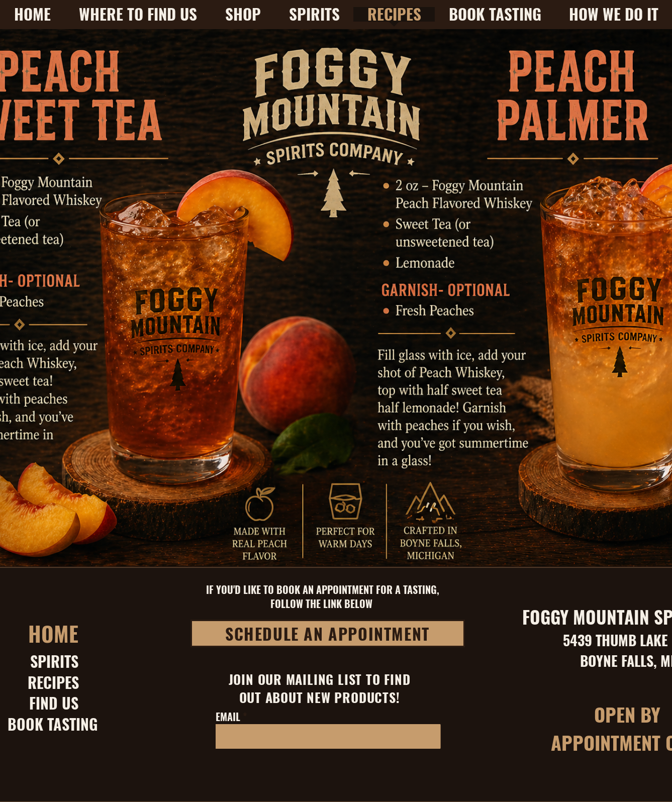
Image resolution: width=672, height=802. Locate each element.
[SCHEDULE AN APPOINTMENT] (328, 633)
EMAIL (228, 717)
